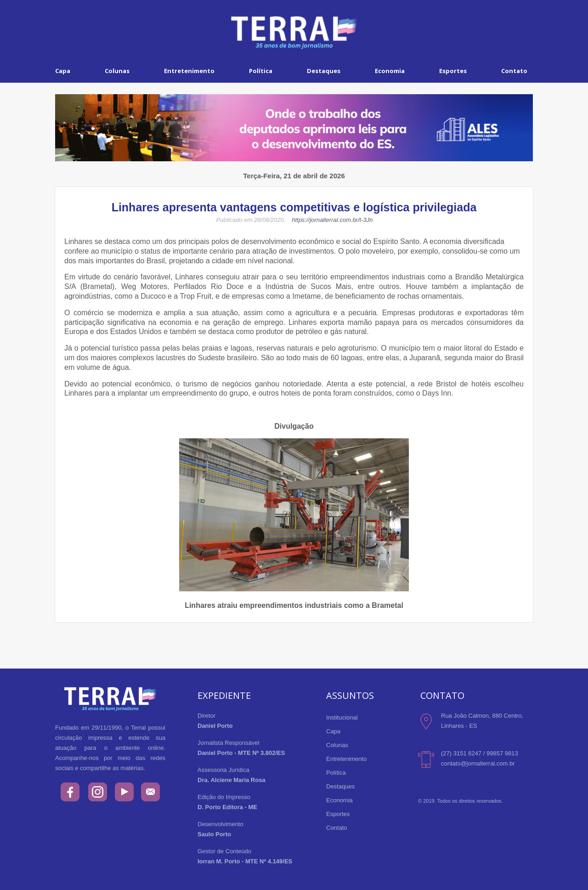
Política (261, 71)
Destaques (324, 71)
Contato (514, 71)
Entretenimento (189, 71)
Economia (390, 71)
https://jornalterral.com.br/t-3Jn (332, 220)
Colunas (117, 71)
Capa (63, 71)
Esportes (453, 71)
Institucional (342, 717)
